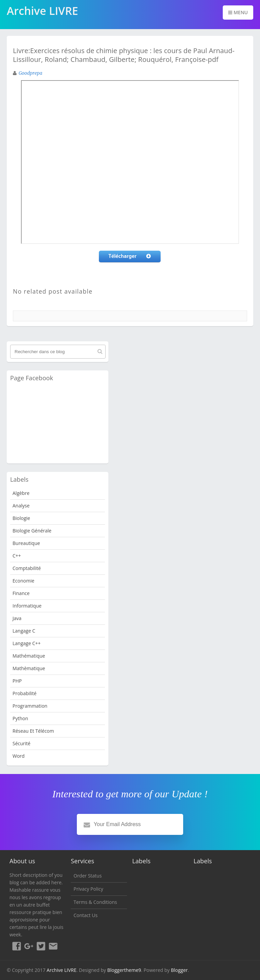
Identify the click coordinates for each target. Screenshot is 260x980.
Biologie (21, 518)
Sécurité (21, 743)
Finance (21, 593)
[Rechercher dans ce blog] (58, 352)
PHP (17, 681)
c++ (17, 556)
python (20, 718)
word (19, 756)
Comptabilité (27, 568)
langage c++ (27, 643)
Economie (23, 581)
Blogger (179, 970)
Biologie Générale (32, 531)
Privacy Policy (88, 889)
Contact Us (85, 915)
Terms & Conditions (95, 902)
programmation (30, 706)
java (17, 618)
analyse (21, 506)
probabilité (25, 693)
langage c (24, 631)
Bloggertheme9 (124, 970)
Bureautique (26, 543)
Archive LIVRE (62, 970)
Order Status (88, 876)
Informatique (27, 606)
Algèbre (21, 493)
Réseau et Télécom (33, 731)
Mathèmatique (29, 668)
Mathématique (29, 656)
